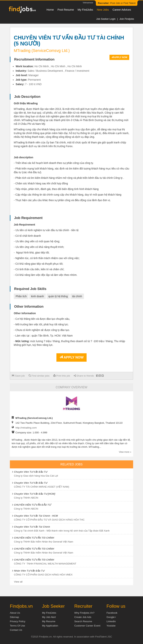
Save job (18, 376)
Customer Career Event (87, 626)
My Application (50, 626)
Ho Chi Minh (42, 66)
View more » (125, 452)
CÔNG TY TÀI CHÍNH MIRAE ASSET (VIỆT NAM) (42, 487)
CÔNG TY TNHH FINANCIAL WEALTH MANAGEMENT (45, 564)
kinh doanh (38, 296)
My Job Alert (49, 617)
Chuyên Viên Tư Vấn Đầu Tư (31, 472)
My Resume (49, 621)
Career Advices (122, 10)
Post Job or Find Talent (117, 3)
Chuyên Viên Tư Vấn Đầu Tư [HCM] (35, 494)
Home (50, 10)
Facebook (112, 613)
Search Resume (83, 621)
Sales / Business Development (45, 71)
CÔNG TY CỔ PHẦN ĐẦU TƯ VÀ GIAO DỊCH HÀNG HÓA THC (49, 520)
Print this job (62, 376)
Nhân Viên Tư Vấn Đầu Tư (29, 571)
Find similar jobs (39, 376)
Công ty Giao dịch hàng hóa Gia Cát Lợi (36, 476)
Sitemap (14, 617)
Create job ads (83, 617)
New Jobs (103, 10)
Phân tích (21, 296)
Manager (34, 75)
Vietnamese (88, 3)
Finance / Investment (77, 71)
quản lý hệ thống (58, 296)
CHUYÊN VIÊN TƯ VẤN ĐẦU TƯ (32, 505)
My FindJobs (85, 10)
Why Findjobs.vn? (84, 613)
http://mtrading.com (26, 428)
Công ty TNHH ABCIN (26, 498)
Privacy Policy (18, 621)
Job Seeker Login (106, 19)
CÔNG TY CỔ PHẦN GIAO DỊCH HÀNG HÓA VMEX (43, 575)
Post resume (66, 10)
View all (18, 582)
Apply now (119, 57)
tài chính (77, 296)
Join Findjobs (127, 19)
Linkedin (111, 621)
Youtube (111, 626)
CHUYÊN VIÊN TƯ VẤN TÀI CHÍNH (34, 538)
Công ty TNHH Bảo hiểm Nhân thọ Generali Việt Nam (44, 542)
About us (15, 613)
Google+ (111, 617)
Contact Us (16, 630)
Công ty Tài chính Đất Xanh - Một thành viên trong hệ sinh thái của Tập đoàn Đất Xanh (62, 531)
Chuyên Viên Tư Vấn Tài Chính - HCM (36, 516)
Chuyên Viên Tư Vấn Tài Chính (32, 527)
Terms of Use (17, 626)
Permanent (34, 80)
